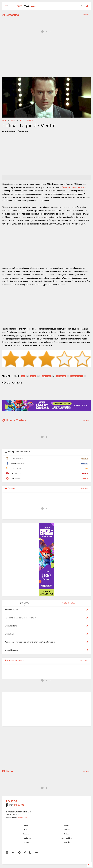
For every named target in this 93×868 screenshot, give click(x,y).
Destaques (11, 15)
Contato (26, 842)
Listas (8, 771)
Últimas (10, 489)
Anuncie (67, 842)
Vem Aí (26, 830)
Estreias (26, 834)
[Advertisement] (46, 57)
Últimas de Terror (14, 661)
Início (4, 120)
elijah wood (32, 120)
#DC (21, 120)
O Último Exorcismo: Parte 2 (72, 187)
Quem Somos (26, 838)
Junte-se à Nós (67, 838)
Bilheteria (67, 830)
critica (13, 120)
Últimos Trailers (14, 420)
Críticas (67, 834)
